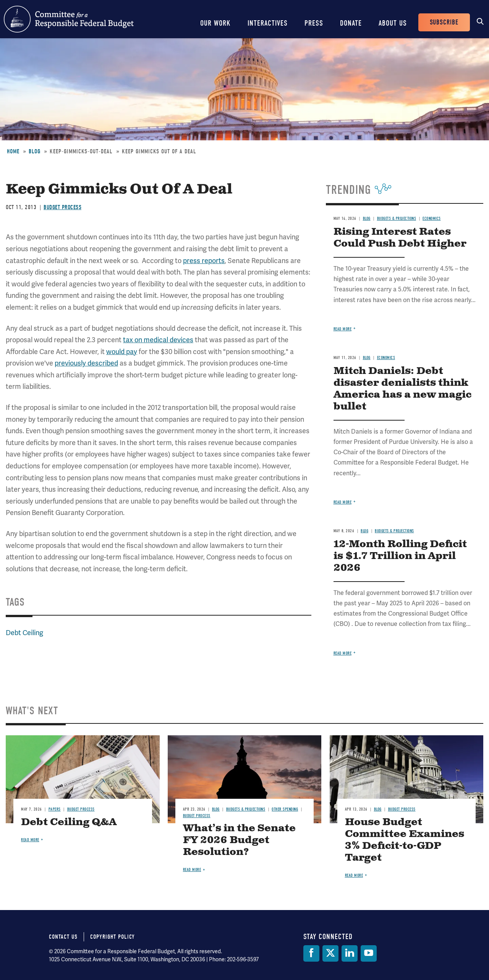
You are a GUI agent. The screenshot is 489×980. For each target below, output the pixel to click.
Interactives (268, 23)
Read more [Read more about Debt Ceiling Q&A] (30, 840)
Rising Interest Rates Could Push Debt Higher (400, 238)
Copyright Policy (113, 937)
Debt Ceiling (24, 633)
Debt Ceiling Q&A (69, 822)
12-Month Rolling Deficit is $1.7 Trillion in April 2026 (400, 556)
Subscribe (444, 22)
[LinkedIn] (350, 953)
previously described (86, 363)
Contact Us (63, 937)
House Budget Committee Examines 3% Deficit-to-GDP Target (405, 840)
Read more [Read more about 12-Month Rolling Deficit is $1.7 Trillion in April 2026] (343, 653)
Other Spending (285, 809)
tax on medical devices (158, 340)
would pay (122, 352)
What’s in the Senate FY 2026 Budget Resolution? (239, 840)
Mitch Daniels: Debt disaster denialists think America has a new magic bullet (402, 389)
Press (314, 23)
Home (13, 151)
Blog (35, 151)
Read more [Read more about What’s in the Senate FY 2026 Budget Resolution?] (192, 870)
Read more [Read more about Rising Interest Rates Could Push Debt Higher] (343, 329)
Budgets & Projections (397, 219)
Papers (55, 809)
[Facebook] (311, 953)
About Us (393, 23)
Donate (351, 23)
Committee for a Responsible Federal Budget (69, 19)
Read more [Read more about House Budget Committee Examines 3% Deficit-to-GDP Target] (354, 875)
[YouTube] (369, 953)
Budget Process (62, 207)
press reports (204, 261)
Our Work (215, 23)
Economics (432, 219)
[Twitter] (330, 953)
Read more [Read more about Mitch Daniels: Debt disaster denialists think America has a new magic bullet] (343, 502)
